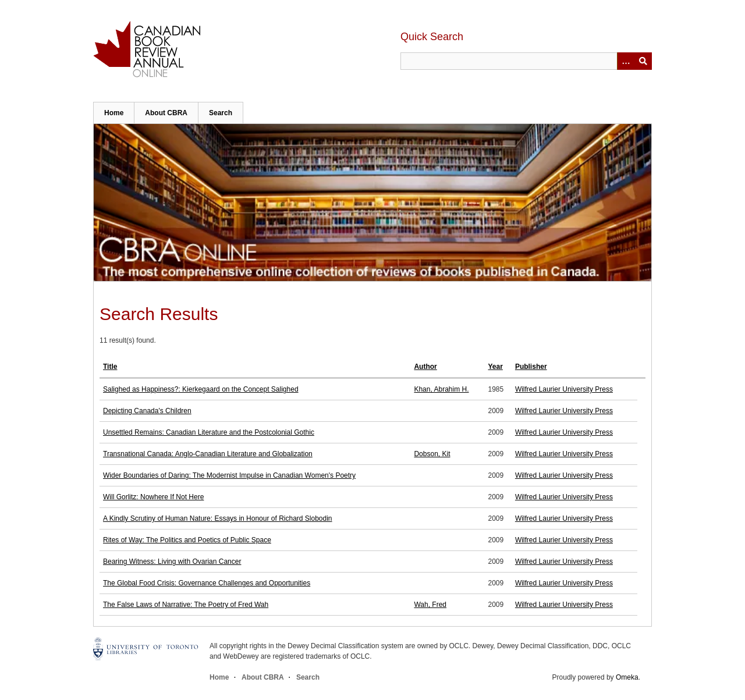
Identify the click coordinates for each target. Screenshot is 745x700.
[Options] (626, 61)
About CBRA (166, 113)
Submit (643, 61)
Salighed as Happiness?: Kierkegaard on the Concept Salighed (201, 389)
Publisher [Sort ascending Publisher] (531, 367)
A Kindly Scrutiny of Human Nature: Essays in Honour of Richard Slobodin (218, 518)
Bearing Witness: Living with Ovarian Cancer (172, 562)
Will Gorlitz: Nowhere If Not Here (153, 497)
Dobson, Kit (432, 454)
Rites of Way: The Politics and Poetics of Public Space (187, 540)
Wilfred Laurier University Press (564, 389)
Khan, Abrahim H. (441, 389)
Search (221, 113)
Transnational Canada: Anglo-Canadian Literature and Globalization (208, 454)
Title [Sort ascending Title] (110, 367)
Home (114, 113)
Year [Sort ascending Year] (496, 367)
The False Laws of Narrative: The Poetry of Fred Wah (186, 605)
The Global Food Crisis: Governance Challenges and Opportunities (207, 583)
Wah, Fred (430, 605)
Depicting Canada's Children (147, 411)
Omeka (627, 677)
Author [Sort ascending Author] (425, 367)
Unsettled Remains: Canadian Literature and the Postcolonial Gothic (209, 432)
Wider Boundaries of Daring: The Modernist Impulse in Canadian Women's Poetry (229, 475)
